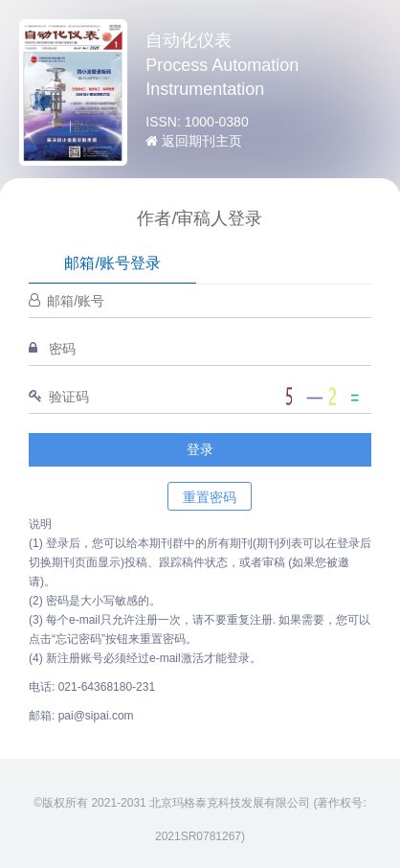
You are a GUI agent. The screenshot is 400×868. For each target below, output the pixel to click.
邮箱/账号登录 (112, 263)
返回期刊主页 (194, 141)
